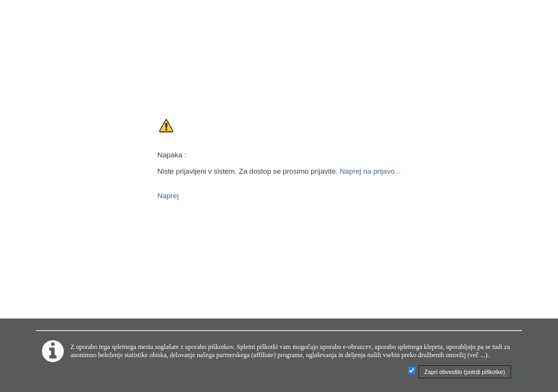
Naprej (168, 196)
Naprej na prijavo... (370, 171)
